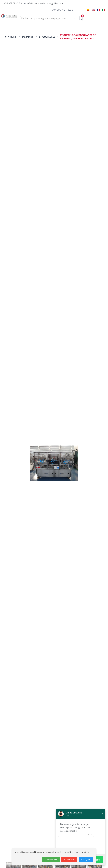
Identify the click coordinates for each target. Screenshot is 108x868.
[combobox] (48, 18)
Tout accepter (51, 859)
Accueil (10, 37)
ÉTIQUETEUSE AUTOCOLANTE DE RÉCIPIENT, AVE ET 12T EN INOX (78, 37)
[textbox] (48, 18)
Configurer (86, 859)
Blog (70, 10)
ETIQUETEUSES (47, 37)
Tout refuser (69, 859)
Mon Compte (58, 10)
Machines (27, 37)
